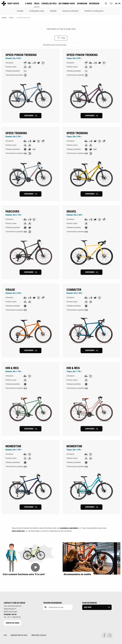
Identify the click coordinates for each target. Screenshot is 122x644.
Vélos (11, 18)
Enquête (20, 11)
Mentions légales (39, 635)
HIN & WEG (12, 368)
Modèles (53, 11)
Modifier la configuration (94, 11)
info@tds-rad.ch (10, 614)
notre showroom (18, 531)
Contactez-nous (13, 623)
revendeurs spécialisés (69, 528)
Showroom (82, 4)
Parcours (12, 211)
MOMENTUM (13, 446)
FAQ (5, 635)
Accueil (4, 18)
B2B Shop (97, 607)
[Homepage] (10, 5)
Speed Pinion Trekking (21, 55)
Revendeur (94, 4)
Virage (10, 290)
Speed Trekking (16, 133)
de (116, 4)
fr (119, 4)
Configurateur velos (37, 11)
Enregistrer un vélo (19, 635)
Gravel (71, 211)
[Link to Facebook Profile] (105, 637)
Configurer (31, 116)
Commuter (74, 290)
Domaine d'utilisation (71, 11)
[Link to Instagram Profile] (110, 637)
